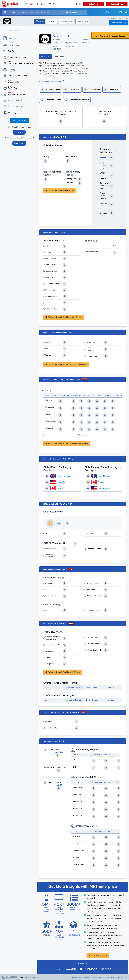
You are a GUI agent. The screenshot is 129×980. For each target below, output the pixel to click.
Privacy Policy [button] (86, 977)
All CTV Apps (122, 977)
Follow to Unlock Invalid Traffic (60, 190)
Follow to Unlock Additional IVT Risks (63, 672)
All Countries (66, 21)
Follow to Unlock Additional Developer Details (66, 364)
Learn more (19, 143)
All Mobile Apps (111, 977)
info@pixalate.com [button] (98, 977)
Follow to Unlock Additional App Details (64, 317)
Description (71, 179)
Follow (45, 56)
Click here (19, 132)
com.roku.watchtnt (91, 252)
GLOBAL (51, 21)
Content (69, 183)
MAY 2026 (82, 21)
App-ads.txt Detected (108, 157)
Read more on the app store (51, 81)
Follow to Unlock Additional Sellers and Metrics (67, 444)
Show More (83, 435)
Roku (39, 21)
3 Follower (59, 56)
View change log (118, 23)
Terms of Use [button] (75, 977)
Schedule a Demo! (99, 955)
